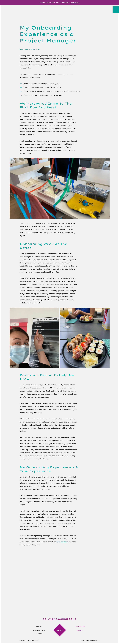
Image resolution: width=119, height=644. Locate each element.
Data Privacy (88, 640)
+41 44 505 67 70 (80, 627)
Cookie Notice (96, 640)
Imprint (83, 640)
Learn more (75, 3)
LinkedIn (80, 631)
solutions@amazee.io (60, 619)
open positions (62, 542)
